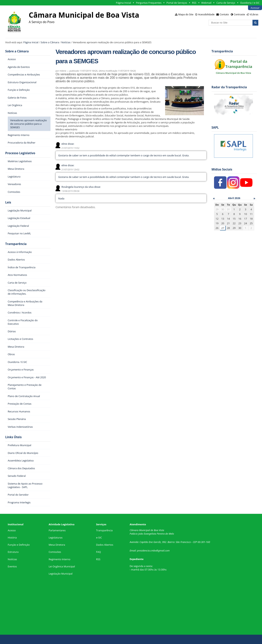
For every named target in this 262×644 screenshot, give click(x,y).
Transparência (16, 244)
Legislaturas (55, 538)
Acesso (12, 530)
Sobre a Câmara (50, 42)
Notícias (66, 42)
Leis (8, 202)
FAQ (99, 552)
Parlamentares (57, 530)
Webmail (206, 3)
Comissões (55, 552)
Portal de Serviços (177, 3)
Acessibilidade (206, 14)
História (12, 538)
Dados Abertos (105, 545)
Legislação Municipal (60, 574)
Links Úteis (13, 437)
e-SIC (99, 538)
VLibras (254, 14)
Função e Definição (19, 545)
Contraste (239, 14)
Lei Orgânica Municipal (62, 566)
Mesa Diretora (57, 545)
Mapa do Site (186, 14)
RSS (194, 3)
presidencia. (144, 551)
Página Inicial (124, 3)
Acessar (255, 8)
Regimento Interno (59, 559)
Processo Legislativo (20, 153)
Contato (224, 14)
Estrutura (13, 552)
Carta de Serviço (226, 3)
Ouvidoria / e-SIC (250, 3)
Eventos (12, 566)
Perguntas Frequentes (149, 3)
